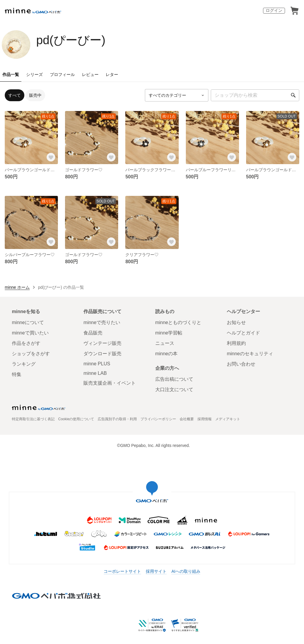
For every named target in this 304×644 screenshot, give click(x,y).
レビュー (90, 74)
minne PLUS (97, 364)
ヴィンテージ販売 (102, 343)
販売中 (35, 95)
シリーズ (34, 74)
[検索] (293, 95)
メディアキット (228, 419)
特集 (17, 374)
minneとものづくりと (178, 322)
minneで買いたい (30, 333)
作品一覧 (11, 74)
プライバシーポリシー (158, 419)
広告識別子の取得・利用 (117, 419)
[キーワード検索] (255, 95)
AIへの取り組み (186, 571)
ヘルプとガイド (243, 333)
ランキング (24, 364)
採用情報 (205, 419)
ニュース (165, 343)
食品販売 (93, 333)
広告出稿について (174, 379)
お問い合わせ (241, 364)
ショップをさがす (31, 354)
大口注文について (174, 390)
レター (112, 74)
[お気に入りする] (51, 157)
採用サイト (156, 571)
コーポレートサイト (122, 571)
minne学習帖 (169, 333)
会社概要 (187, 419)
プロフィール (62, 74)
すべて (15, 95)
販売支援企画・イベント (110, 383)
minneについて (28, 322)
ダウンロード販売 (102, 354)
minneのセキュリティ (250, 354)
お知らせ (236, 322)
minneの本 (167, 354)
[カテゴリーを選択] (177, 95)
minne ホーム (17, 287)
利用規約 (236, 343)
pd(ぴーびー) (71, 40)
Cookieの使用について (76, 419)
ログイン (274, 10)
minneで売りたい (102, 322)
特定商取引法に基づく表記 (33, 419)
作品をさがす (26, 343)
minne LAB (95, 373)
